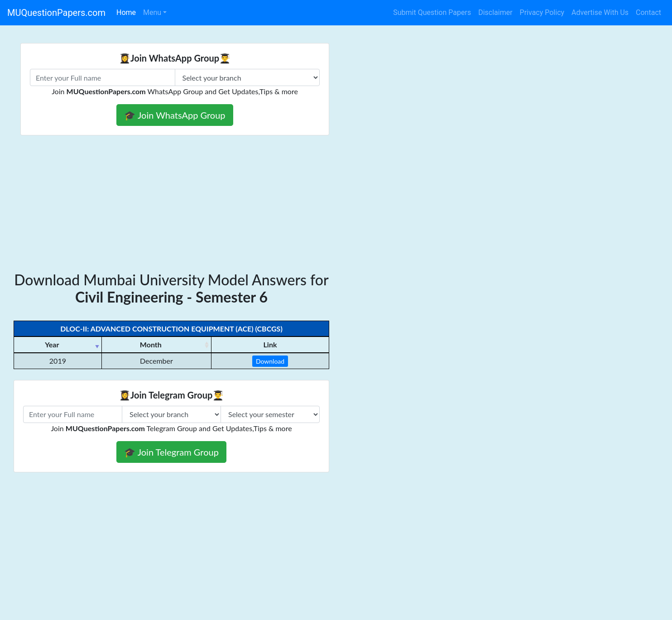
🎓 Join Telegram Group (171, 452)
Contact (648, 12)
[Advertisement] (171, 203)
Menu (152, 12)
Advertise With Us (600, 12)
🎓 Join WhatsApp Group (175, 115)
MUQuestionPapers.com (56, 13)
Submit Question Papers (432, 12)
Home (126, 12)
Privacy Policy (542, 12)
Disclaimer (495, 12)
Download (270, 361)
